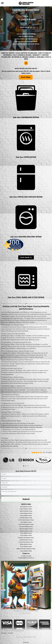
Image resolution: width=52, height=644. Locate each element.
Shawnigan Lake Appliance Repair (26, 538)
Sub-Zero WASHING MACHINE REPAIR (26, 237)
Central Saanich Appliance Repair (26, 520)
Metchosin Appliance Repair (26, 529)
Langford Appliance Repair (26, 511)
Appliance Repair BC (26, 613)
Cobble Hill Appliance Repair (26, 540)
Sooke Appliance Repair (26, 533)
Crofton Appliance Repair (26, 547)
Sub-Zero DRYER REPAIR (26, 157)
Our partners (26, 643)
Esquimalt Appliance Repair (26, 518)
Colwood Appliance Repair (26, 513)
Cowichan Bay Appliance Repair (26, 542)
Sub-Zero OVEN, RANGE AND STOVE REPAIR (26, 297)
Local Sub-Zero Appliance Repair (26, 10)
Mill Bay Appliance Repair (26, 544)
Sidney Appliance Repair (26, 522)
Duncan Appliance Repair (26, 535)
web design (11, 633)
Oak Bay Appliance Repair (26, 516)
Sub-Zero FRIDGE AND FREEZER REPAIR (26, 197)
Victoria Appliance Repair (26, 507)
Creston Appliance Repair (26, 551)
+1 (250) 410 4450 (26, 556)
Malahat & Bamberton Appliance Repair (26, 549)
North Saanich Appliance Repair (26, 524)
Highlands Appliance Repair (26, 531)
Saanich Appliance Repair (26, 509)
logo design (4, 633)
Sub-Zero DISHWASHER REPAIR (26, 117)
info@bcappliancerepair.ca (26, 558)
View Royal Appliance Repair (26, 527)
